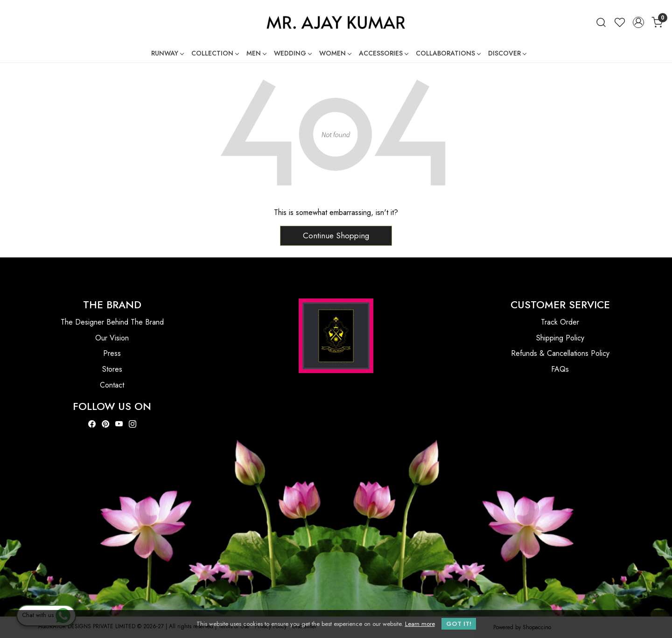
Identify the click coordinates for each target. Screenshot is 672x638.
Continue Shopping (336, 236)
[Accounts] (638, 22)
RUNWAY (167, 53)
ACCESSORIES (383, 53)
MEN (256, 53)
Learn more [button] (420, 624)
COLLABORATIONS (448, 53)
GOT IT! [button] (459, 624)
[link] (601, 22)
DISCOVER (507, 53)
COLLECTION (215, 53)
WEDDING (293, 53)
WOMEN (335, 53)
